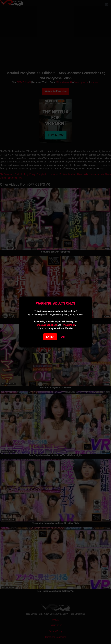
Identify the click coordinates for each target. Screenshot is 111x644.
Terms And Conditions (46, 325)
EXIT (63, 337)
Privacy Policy (68, 325)
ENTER (50, 337)
